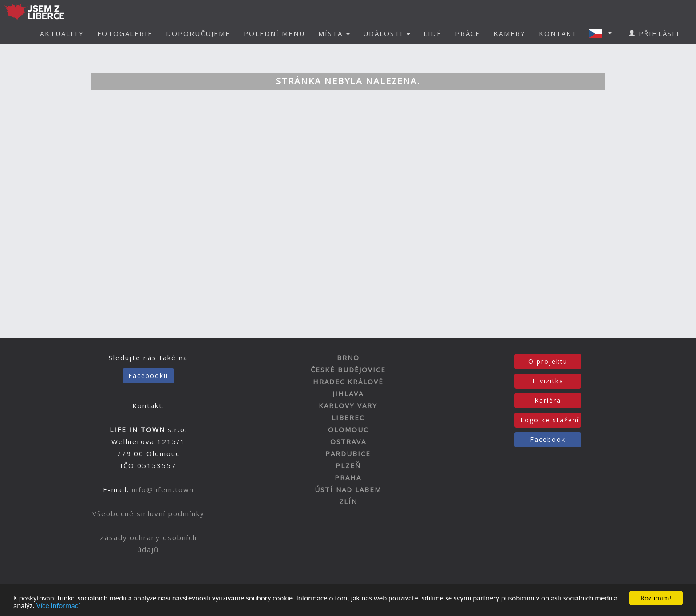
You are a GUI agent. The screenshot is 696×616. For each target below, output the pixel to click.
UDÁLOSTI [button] (387, 33)
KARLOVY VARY (348, 405)
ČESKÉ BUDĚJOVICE (348, 370)
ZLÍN (348, 501)
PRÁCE (468, 33)
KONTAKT (558, 33)
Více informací (58, 606)
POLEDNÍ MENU (274, 33)
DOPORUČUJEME (198, 33)
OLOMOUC (348, 429)
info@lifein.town (163, 489)
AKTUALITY (62, 33)
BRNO (348, 358)
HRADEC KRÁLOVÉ (348, 382)
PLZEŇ (348, 465)
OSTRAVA (348, 441)
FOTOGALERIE (125, 33)
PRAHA (348, 477)
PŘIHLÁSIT (654, 33)
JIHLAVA (348, 393)
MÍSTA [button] (334, 33)
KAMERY (510, 33)
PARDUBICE (348, 453)
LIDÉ (433, 33)
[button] (603, 33)
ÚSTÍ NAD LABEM (348, 489)
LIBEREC (348, 417)
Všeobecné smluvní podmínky (148, 513)
